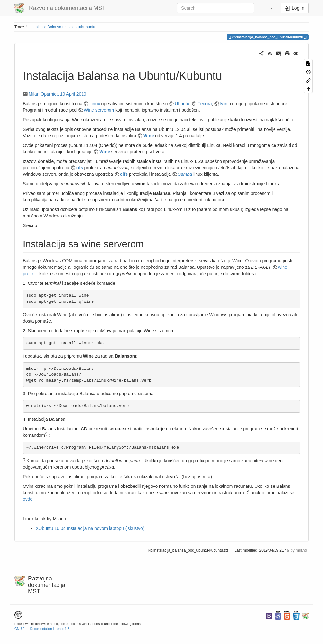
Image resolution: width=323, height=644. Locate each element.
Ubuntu (182, 104)
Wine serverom (99, 110)
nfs (80, 168)
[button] (268, 8)
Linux (95, 104)
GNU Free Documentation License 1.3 (42, 629)
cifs (124, 174)
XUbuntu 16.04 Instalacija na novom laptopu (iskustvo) (90, 528)
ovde (28, 499)
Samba (186, 174)
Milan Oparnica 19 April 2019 (57, 94)
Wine (149, 136)
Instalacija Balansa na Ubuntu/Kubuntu (62, 27)
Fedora (205, 104)
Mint (224, 104)
